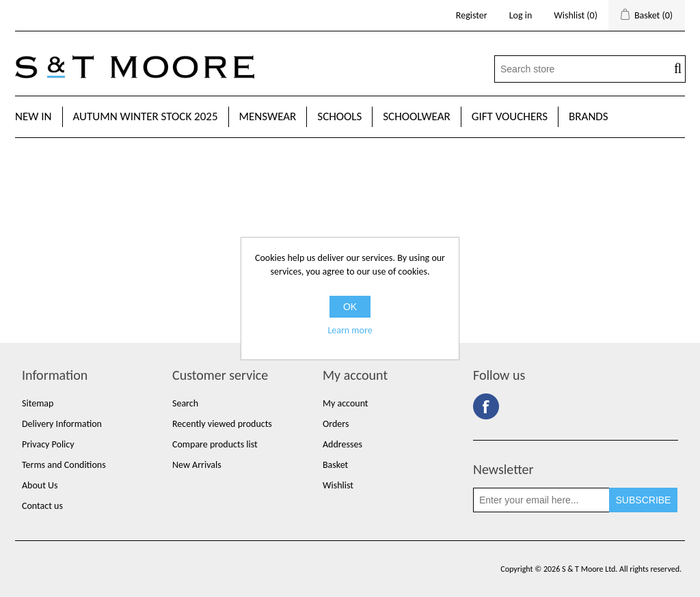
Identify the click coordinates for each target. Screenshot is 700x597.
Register (472, 15)
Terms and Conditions (64, 465)
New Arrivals (197, 465)
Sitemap (38, 403)
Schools (339, 116)
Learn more (350, 330)
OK (350, 307)
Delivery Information (62, 424)
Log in (521, 15)
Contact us (42, 506)
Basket (335, 465)
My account (346, 403)
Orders (336, 424)
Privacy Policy (48, 444)
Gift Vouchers (510, 116)
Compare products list (215, 444)
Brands (589, 116)
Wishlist (338, 485)
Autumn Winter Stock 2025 (146, 116)
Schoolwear (416, 116)
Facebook (486, 406)
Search (185, 403)
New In (33, 116)
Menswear (268, 116)
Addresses (342, 444)
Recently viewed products (222, 424)
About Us (40, 485)
